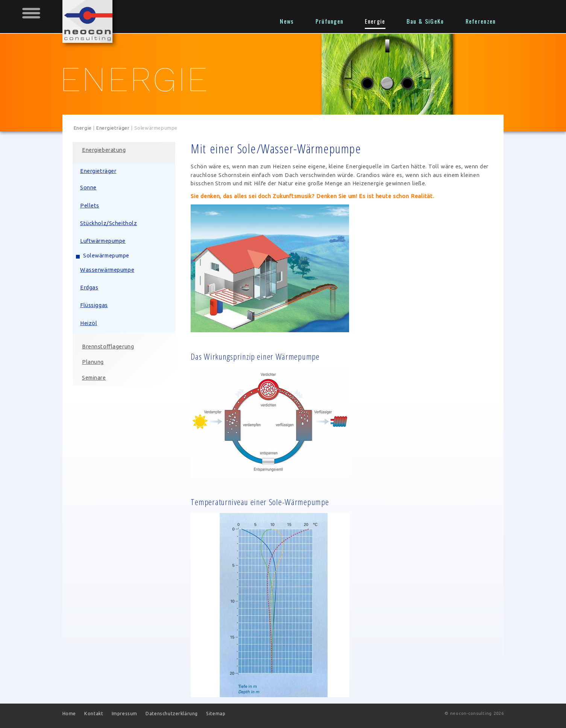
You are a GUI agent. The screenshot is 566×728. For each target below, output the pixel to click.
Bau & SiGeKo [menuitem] (425, 21)
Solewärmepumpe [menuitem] (107, 256)
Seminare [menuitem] (95, 378)
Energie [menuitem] (375, 21)
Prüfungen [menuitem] (330, 21)
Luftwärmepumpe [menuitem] (104, 241)
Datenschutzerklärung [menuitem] (172, 713)
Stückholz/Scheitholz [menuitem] (110, 223)
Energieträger (113, 128)
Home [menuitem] (69, 713)
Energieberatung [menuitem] (105, 150)
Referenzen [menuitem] (481, 21)
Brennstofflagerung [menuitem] (109, 347)
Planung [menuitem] (94, 362)
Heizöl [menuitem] (90, 323)
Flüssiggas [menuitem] (95, 305)
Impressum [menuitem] (124, 713)
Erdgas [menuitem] (90, 288)
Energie (83, 128)
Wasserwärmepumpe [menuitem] (108, 270)
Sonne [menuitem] (90, 188)
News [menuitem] (287, 21)
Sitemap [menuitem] (216, 713)
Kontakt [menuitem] (94, 713)
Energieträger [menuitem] (99, 171)
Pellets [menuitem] (91, 206)
